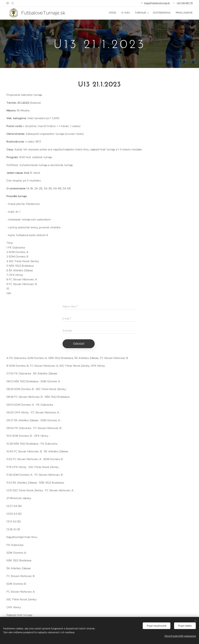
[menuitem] (115, 13)
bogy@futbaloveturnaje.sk (157, 3)
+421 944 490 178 (185, 3)
